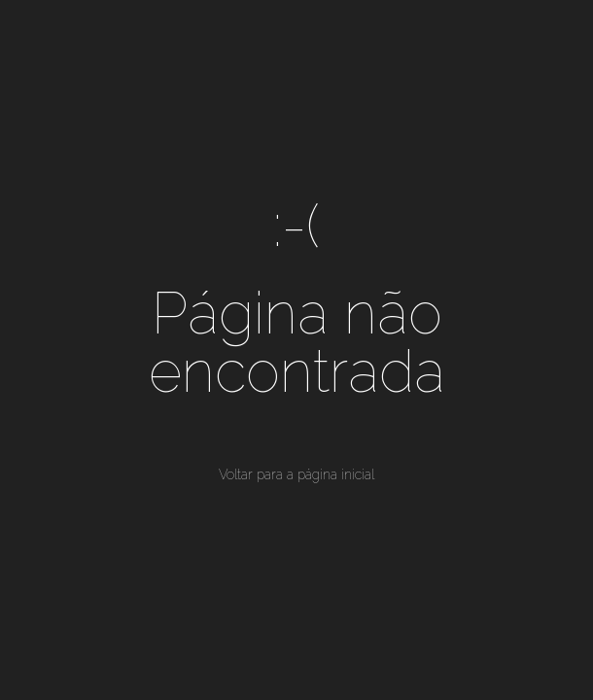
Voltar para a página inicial (296, 474)
